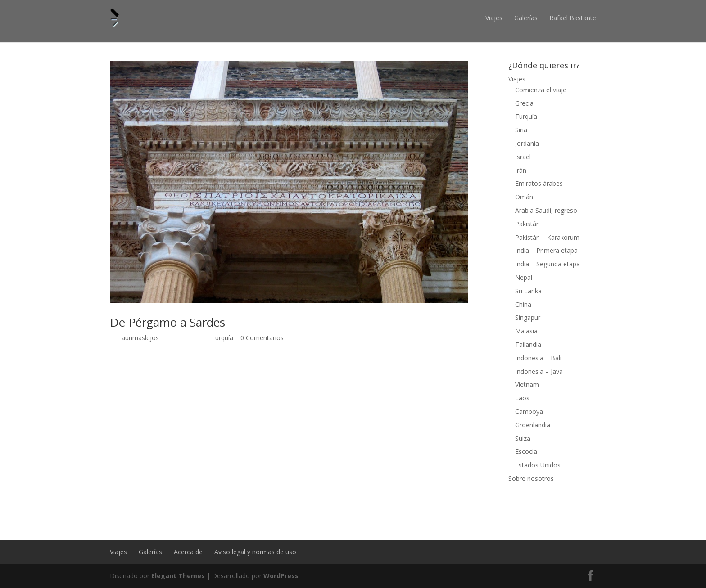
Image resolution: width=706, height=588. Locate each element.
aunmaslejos (140, 338)
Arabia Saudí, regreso (546, 210)
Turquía (222, 338)
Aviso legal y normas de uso (255, 552)
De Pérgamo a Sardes (167, 322)
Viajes (494, 18)
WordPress (281, 576)
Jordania (527, 143)
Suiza (523, 438)
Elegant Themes (178, 576)
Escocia (526, 451)
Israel (523, 157)
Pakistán (527, 224)
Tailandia (528, 344)
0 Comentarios (262, 338)
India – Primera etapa (546, 250)
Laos (522, 398)
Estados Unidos (538, 465)
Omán (524, 197)
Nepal (524, 277)
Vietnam (527, 384)
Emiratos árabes (539, 183)
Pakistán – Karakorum (547, 237)
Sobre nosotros (531, 478)
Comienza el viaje (541, 90)
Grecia (524, 103)
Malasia (526, 331)
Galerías (526, 18)
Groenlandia (533, 425)
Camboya (529, 411)
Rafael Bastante (573, 18)
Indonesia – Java (539, 371)
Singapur (528, 317)
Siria (521, 130)
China (523, 304)
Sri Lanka (528, 291)
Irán (521, 170)
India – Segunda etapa (548, 264)
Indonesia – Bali (538, 358)
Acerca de (188, 552)
